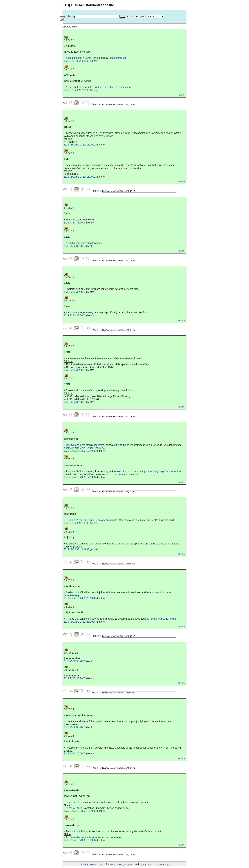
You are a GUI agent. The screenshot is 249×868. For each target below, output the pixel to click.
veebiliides (146, 865)
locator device (76, 837)
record (106, 474)
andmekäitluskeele (75, 448)
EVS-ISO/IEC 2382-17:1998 (80, 451)
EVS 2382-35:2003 (75, 292)
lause (91, 448)
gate (71, 87)
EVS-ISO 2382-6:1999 (77, 523)
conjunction (124, 87)
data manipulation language (149, 471)
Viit (67, 445)
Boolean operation (104, 87)
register (98, 544)
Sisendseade (73, 802)
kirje (117, 445)
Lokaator (70, 808)
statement (172, 471)
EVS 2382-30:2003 (75, 661)
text (112, 619)
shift (71, 544)
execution (122, 471)
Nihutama (71, 520)
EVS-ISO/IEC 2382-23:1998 (80, 598)
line (147, 619)
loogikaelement (117, 58)
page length (169, 619)
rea (157, 592)
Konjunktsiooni (74, 58)
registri (83, 520)
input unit (75, 831)
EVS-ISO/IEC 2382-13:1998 (80, 811)
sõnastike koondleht (121, 865)
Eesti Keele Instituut (92, 865)
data (120, 474)
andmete (80, 445)
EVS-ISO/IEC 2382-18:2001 (80, 145)
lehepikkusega (72, 595)
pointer (72, 471)
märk (102, 520)
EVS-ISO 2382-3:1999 (77, 61)
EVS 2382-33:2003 (75, 223)
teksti (106, 592)
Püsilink (181, 95)
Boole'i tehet (92, 58)
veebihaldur (164, 865)
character (121, 544)
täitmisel (101, 448)
